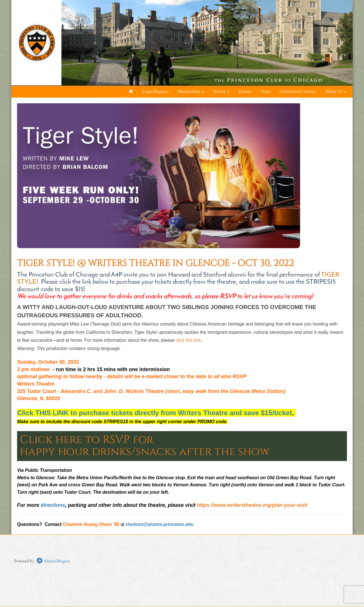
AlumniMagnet (53, 561)
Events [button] (221, 91)
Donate (245, 91)
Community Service (298, 91)
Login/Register (155, 91)
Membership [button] (191, 91)
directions (53, 505)
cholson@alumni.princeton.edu (160, 524)
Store (266, 91)
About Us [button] (336, 91)
